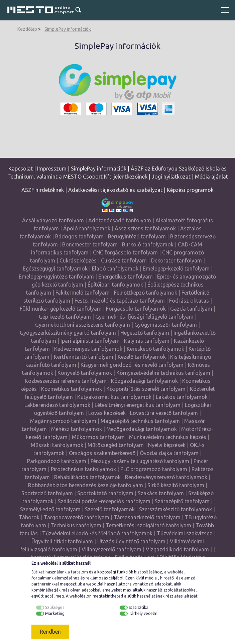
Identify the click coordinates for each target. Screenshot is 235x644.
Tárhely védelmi (144, 613)
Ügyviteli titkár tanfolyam (62, 541)
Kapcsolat (21, 169)
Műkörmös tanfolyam (98, 437)
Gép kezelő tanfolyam (65, 317)
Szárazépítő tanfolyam (182, 501)
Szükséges (55, 607)
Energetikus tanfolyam (126, 277)
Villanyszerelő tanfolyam (111, 549)
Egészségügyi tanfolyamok (55, 269)
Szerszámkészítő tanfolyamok (175, 509)
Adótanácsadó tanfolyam (120, 220)
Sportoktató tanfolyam (105, 493)
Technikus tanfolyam (76, 525)
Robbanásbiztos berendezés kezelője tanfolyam (86, 485)
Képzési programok (190, 190)
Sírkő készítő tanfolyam (176, 485)
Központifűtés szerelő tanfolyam (146, 389)
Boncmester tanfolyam (90, 244)
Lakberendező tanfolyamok (57, 405)
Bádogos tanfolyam (79, 236)
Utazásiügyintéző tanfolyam (131, 541)
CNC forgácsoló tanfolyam (125, 252)
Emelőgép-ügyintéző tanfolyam (56, 277)
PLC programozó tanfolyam (154, 469)
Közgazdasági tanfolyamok (144, 381)
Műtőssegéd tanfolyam (116, 445)
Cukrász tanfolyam (124, 260)
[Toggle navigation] (225, 10)
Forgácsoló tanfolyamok (136, 309)
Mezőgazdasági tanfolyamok (142, 429)
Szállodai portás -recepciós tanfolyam (105, 501)
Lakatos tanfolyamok (182, 397)
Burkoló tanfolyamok (148, 244)
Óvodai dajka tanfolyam (169, 453)
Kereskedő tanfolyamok (155, 349)
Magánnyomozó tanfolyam (63, 421)
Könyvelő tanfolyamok (85, 373)
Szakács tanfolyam (161, 493)
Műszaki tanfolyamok (57, 445)
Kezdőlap (27, 29)
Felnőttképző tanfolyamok (146, 293)
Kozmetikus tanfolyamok (72, 389)
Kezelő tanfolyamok (142, 357)
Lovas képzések (107, 413)
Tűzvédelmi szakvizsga (185, 533)
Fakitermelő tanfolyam (83, 293)
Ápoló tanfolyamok (87, 228)
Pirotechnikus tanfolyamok (83, 469)
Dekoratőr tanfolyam (177, 260)
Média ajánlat (211, 177)
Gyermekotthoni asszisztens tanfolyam (83, 325)
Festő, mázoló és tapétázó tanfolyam (120, 301)
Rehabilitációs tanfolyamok (87, 477)
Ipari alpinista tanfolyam (90, 341)
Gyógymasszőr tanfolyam (166, 325)
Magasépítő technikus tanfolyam (141, 421)
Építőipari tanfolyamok (115, 285)
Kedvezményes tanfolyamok (88, 349)
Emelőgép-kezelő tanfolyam (176, 269)
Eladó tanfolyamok (115, 269)
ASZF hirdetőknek (43, 190)
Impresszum (52, 169)
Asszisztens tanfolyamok (145, 228)
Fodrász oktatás (189, 301)
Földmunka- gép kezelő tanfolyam (61, 309)
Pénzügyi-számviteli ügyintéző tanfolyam (140, 461)
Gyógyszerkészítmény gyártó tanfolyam (68, 333)
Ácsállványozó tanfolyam (53, 220)
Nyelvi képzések (167, 445)
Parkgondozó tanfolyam (57, 461)
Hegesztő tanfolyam (145, 333)
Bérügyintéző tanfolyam (137, 236)
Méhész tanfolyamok (77, 429)
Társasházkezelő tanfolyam (148, 517)
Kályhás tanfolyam (147, 341)
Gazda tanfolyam (191, 309)
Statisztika (139, 607)
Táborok (29, 517)
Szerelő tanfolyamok (110, 509)
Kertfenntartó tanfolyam (84, 357)
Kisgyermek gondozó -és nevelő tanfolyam (132, 365)
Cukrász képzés (78, 260)
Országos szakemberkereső (102, 453)
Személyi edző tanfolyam (50, 509)
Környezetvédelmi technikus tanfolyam (163, 373)
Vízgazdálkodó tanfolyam (177, 549)
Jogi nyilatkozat (171, 177)
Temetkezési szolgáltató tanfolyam (148, 525)
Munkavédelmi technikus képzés (168, 437)
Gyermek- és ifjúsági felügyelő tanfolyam (144, 317)
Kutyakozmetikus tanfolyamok (114, 397)
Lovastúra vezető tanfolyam (164, 413)
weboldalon (81, 596)
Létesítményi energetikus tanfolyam (138, 405)
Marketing (55, 613)
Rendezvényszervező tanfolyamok (166, 477)
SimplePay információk (68, 29)
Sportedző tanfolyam (47, 493)
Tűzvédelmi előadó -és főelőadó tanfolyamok (97, 533)
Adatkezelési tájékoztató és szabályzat (115, 190)
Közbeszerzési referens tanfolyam (66, 381)
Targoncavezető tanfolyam (77, 517)
